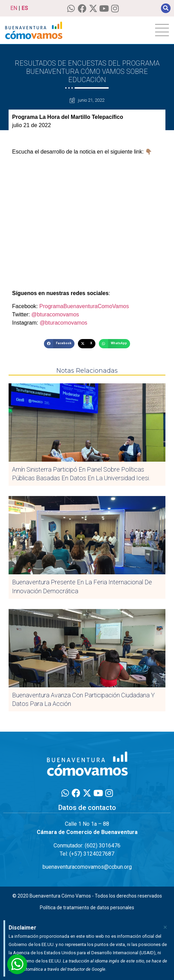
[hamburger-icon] (162, 30)
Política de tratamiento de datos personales (87, 908)
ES (25, 8)
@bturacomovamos (55, 314)
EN (14, 8)
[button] (166, 8)
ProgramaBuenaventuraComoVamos (83, 306)
